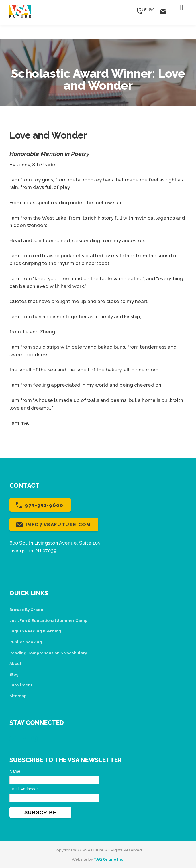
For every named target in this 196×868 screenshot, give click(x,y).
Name (15, 771)
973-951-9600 (44, 505)
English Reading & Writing (35, 631)
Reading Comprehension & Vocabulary (48, 653)
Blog (14, 674)
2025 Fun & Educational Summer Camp (48, 620)
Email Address (24, 789)
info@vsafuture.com (58, 525)
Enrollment (21, 685)
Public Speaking (26, 642)
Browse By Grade (26, 610)
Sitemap (18, 696)
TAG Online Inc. (109, 859)
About (15, 663)
